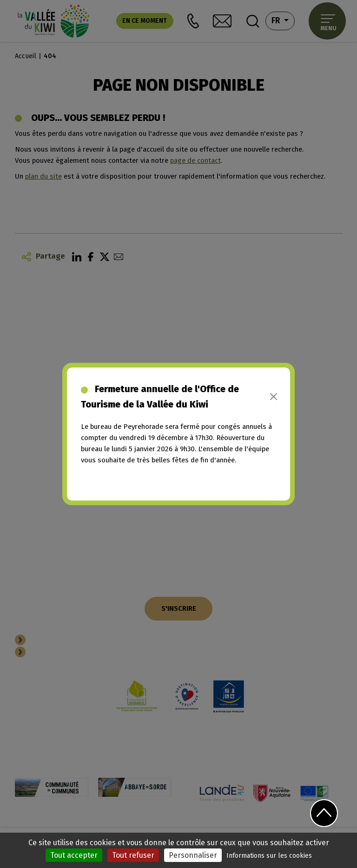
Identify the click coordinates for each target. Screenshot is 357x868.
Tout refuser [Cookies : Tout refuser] (133, 855)
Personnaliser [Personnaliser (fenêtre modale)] (193, 855)
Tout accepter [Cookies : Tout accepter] (74, 855)
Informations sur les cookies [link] (269, 856)
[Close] (274, 397)
